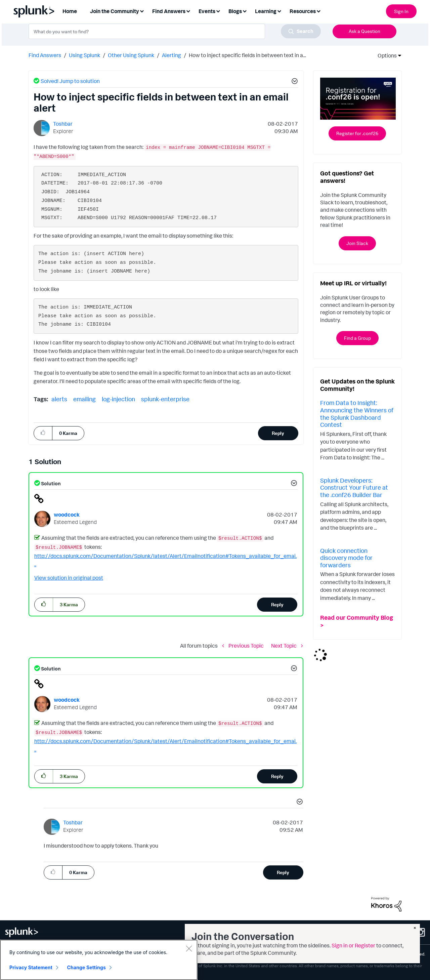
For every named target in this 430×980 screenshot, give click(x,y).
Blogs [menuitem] (235, 11)
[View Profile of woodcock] (67, 515)
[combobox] (175, 31)
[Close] (189, 948)
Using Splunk (84, 55)
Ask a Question (364, 31)
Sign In (401, 11)
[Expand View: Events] (218, 11)
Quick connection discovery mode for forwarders (346, 558)
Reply (278, 433)
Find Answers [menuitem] (169, 11)
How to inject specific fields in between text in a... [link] (247, 55)
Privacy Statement (31, 967)
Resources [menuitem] (303, 11)
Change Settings (87, 967)
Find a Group (357, 338)
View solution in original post (69, 578)
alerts (59, 399)
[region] (99, 960)
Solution (50, 483)
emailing (84, 399)
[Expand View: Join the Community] (142, 11)
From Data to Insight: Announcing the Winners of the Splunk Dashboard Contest (357, 414)
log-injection (118, 399)
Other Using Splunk (131, 55)
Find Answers (45, 55)
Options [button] (385, 55)
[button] (294, 82)
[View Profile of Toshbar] (63, 124)
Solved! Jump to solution (70, 81)
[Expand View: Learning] (279, 11)
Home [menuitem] (70, 11)
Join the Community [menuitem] (115, 11)
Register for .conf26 (357, 133)
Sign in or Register (353, 945)
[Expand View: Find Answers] (188, 11)
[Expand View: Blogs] (245, 11)
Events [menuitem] (207, 11)
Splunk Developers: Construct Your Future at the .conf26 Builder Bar (354, 487)
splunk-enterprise (165, 399)
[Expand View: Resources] (318, 11)
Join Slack (357, 243)
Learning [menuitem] (266, 11)
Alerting (171, 55)
